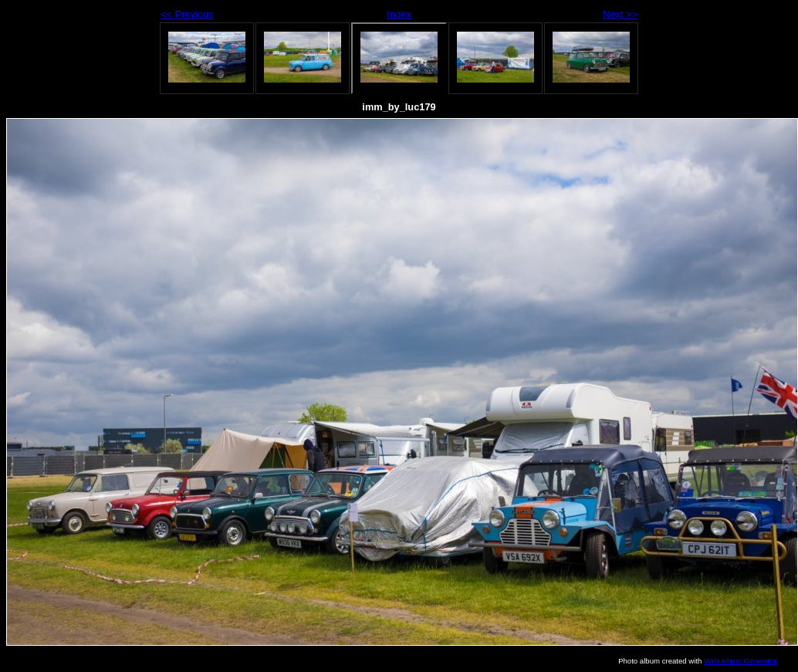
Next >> (620, 14)
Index (399, 14)
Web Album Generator (741, 661)
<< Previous (187, 14)
